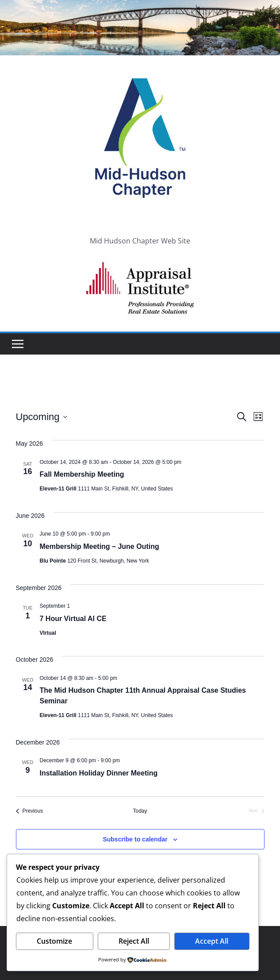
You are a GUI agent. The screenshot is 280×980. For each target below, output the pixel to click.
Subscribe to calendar (135, 839)
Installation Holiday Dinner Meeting (99, 773)
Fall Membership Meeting (82, 474)
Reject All (134, 941)
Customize (54, 941)
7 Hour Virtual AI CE (73, 619)
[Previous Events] (30, 811)
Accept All (212, 941)
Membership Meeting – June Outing (100, 546)
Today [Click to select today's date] (140, 811)
